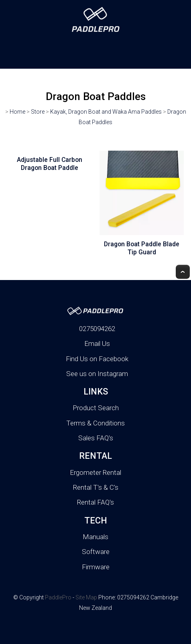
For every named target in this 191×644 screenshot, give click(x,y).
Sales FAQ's (96, 438)
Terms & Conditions (95, 423)
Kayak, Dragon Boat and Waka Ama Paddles (106, 112)
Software (96, 552)
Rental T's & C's (96, 487)
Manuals (95, 537)
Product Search (96, 408)
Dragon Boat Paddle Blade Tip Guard (142, 248)
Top (183, 272)
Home (17, 112)
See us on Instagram (97, 374)
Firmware (96, 567)
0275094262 (97, 329)
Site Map (86, 597)
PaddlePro (58, 597)
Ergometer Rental (95, 472)
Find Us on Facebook (97, 359)
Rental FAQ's (95, 502)
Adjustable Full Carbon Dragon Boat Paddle (50, 164)
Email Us (97, 343)
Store (38, 112)
